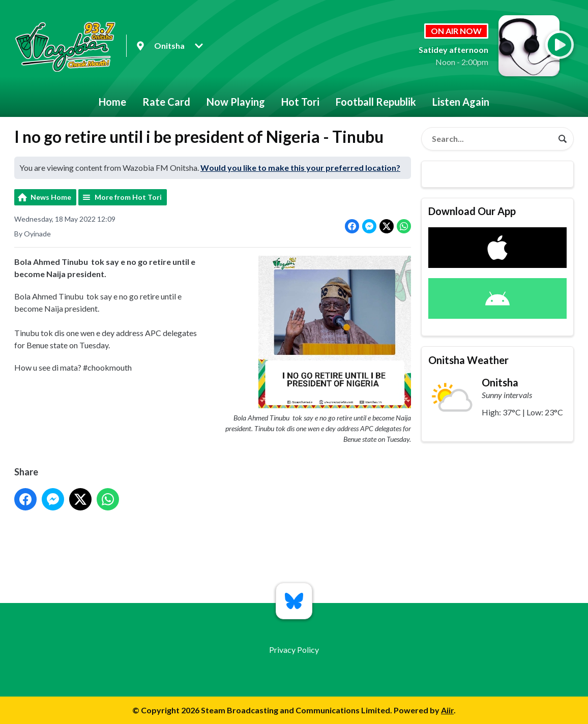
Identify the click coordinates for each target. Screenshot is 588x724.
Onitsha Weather (468, 360)
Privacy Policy (294, 650)
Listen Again (461, 102)
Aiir (447, 710)
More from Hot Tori (128, 197)
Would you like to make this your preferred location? (300, 168)
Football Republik (376, 102)
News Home (51, 197)
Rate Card (166, 102)
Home (112, 102)
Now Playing (236, 102)
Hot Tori (300, 102)
